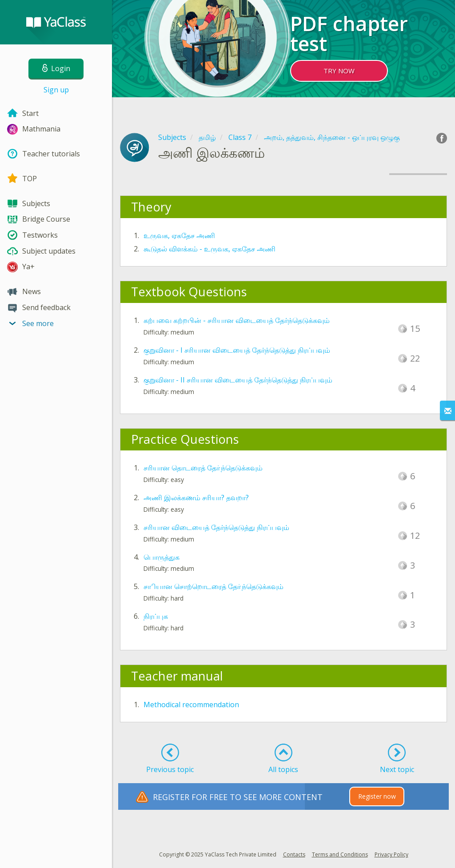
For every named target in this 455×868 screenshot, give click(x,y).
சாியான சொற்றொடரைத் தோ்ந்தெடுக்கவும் (214, 586)
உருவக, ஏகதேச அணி (179, 235)
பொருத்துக (162, 557)
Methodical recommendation (191, 705)
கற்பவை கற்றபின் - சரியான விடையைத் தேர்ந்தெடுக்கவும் (237, 320)
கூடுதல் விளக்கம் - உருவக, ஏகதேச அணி (210, 249)
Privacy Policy (391, 854)
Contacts (294, 854)
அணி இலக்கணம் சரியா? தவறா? (196, 498)
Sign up (56, 90)
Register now (377, 796)
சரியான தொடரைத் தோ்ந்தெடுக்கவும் (203, 468)
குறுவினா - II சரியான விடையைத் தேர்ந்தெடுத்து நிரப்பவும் (238, 380)
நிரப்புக (156, 616)
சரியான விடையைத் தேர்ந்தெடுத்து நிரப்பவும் (216, 527)
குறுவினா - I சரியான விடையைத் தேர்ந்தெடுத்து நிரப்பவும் (237, 350)
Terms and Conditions (340, 854)
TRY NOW (339, 71)
